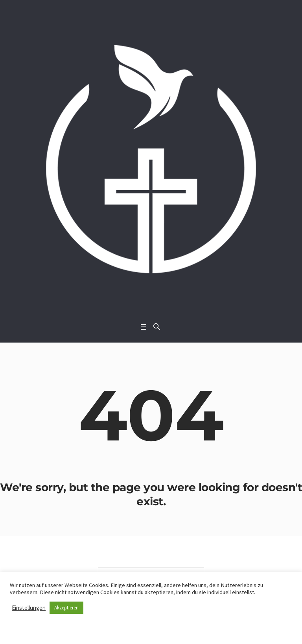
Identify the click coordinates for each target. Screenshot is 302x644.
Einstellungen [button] (29, 608)
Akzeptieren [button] (66, 608)
